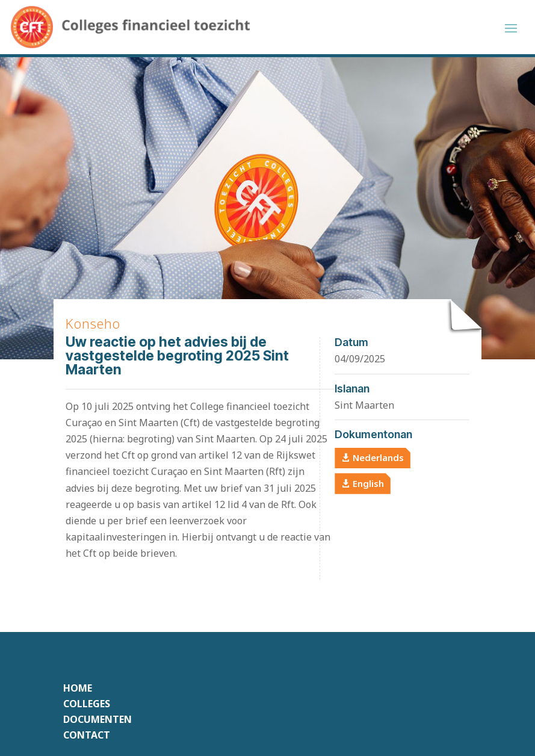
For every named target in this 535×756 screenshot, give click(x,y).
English (368, 483)
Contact (87, 735)
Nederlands (378, 457)
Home (78, 688)
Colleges (87, 704)
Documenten (97, 719)
